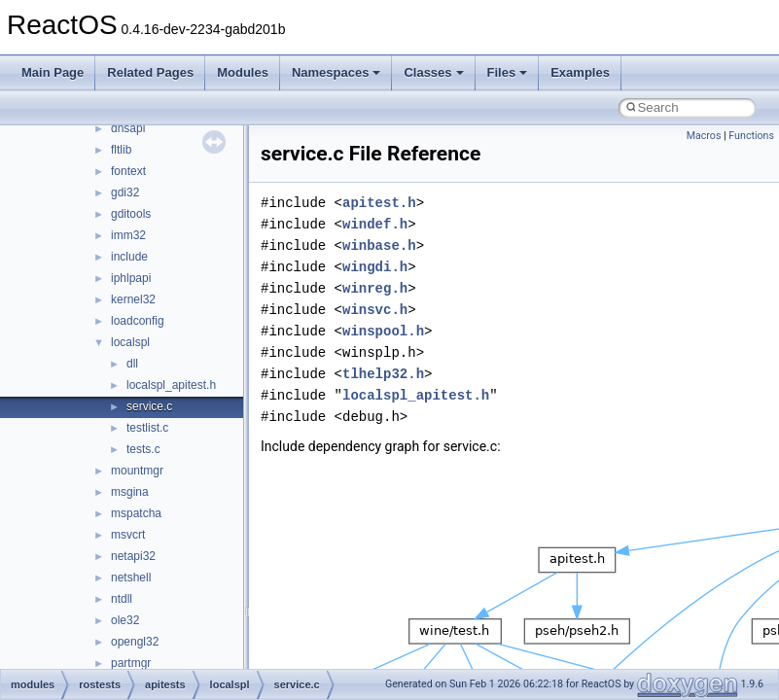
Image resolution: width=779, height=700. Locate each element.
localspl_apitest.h (171, 385)
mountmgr (137, 471)
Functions (751, 136)
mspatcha (136, 513)
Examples (580, 72)
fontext (128, 171)
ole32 (125, 620)
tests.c (143, 449)
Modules (243, 72)
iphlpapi (131, 278)
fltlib (121, 150)
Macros (704, 136)
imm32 (128, 235)
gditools (131, 214)
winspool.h (383, 331)
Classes (433, 72)
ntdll (122, 599)
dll (132, 364)
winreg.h (375, 288)
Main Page (53, 72)
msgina (130, 492)
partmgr (131, 663)
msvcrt (128, 535)
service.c (149, 406)
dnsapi (128, 128)
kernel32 (133, 299)
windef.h (375, 224)
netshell (131, 577)
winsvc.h (375, 310)
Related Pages (150, 72)
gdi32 (125, 192)
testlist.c (147, 428)
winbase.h (379, 245)
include (129, 257)
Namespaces (336, 72)
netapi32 (133, 556)
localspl (130, 342)
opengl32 (135, 642)
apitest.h (379, 203)
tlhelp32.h (383, 374)
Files (508, 72)
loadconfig (138, 321)
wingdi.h (375, 267)
